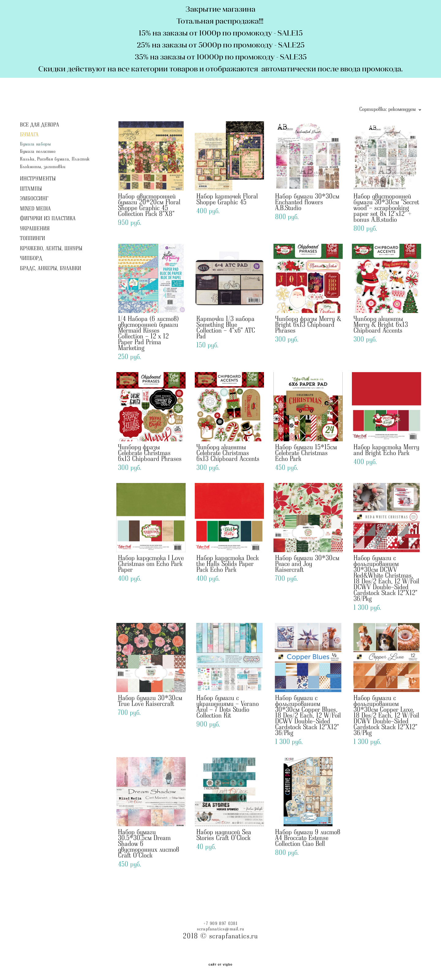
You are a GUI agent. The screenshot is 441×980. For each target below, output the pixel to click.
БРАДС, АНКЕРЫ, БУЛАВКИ (51, 269)
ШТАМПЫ (31, 189)
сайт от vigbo (221, 965)
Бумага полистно (38, 151)
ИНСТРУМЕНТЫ (38, 179)
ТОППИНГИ (32, 239)
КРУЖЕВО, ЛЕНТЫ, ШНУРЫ (51, 249)
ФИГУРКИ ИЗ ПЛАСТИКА (48, 219)
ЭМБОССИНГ (34, 199)
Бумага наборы (35, 144)
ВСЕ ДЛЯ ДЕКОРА (40, 125)
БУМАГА (29, 135)
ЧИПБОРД (31, 258)
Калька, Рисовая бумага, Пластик (55, 159)
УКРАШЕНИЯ (35, 229)
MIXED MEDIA (35, 209)
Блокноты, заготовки (43, 167)
